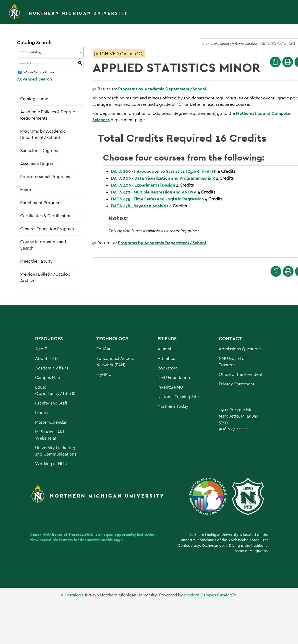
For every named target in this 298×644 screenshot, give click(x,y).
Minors (27, 190)
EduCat (103, 349)
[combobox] (50, 52)
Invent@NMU (170, 387)
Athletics (166, 358)
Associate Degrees (38, 164)
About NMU (46, 358)
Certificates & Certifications (47, 216)
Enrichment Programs (41, 203)
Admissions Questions (240, 349)
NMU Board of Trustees (63, 534)
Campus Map (48, 378)
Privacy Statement (237, 384)
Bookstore (168, 368)
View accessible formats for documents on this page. (77, 540)
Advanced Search (34, 79)
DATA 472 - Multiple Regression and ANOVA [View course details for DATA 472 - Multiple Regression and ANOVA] (154, 192)
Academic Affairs (52, 368)
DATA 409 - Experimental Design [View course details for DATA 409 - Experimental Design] (143, 185)
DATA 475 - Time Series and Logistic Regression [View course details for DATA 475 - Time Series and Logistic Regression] (157, 199)
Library (42, 413)
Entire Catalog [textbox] (30, 52)
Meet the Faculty (36, 261)
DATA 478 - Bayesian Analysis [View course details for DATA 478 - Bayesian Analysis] (140, 206)
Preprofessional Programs (45, 177)
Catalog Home (34, 99)
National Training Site (178, 397)
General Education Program (47, 229)
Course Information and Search (43, 245)
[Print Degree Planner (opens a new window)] (275, 62)
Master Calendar (51, 422)
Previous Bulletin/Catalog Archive (45, 277)
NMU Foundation (174, 378)
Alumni (164, 349)
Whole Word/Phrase (39, 73)
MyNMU (104, 374)
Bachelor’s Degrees (39, 151)
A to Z (41, 349)
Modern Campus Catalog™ (210, 595)
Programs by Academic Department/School (43, 134)
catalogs (75, 595)
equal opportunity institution (129, 534)
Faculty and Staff (51, 403)
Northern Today (173, 406)
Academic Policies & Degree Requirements (48, 115)
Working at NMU (51, 464)
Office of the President (241, 374)
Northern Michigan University (78, 13)
